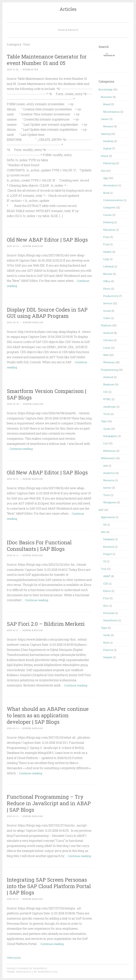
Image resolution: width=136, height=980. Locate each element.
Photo (107, 289)
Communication (113, 200)
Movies (108, 274)
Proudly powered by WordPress (27, 968)
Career (105, 119)
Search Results (68, 30)
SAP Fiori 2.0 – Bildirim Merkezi (47, 624)
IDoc (106, 606)
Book (106, 193)
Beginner (109, 384)
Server (107, 488)
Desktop (108, 141)
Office (107, 281)
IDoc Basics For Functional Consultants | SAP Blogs (40, 545)
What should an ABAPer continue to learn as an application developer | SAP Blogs (49, 715)
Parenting (109, 163)
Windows (109, 362)
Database (109, 539)
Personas (109, 613)
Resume (108, 126)
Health (107, 252)
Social (107, 311)
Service (108, 303)
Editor (107, 591)
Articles (68, 9)
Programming (109, 370)
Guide (107, 429)
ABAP (107, 576)
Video (107, 318)
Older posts (14, 957)
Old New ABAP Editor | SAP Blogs (48, 240)
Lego (106, 259)
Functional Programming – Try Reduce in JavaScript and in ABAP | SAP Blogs (46, 803)
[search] (110, 55)
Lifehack (108, 266)
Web (106, 355)
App (106, 178)
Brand (107, 104)
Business (106, 97)
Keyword (109, 547)
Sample (108, 657)
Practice (108, 650)
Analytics (109, 473)
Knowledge (106, 89)
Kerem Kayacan (33, 246)
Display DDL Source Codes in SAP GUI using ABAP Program (48, 313)
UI (105, 561)
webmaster (30, 69)
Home (105, 156)
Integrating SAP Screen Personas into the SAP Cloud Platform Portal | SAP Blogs (48, 886)
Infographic (110, 436)
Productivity (111, 296)
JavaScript (110, 407)
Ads (106, 466)
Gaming (106, 134)
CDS (106, 584)
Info (103, 171)
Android (108, 333)
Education (109, 230)
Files (106, 237)
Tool (104, 569)
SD (105, 525)
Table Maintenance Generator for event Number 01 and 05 (47, 60)
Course (107, 215)
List (106, 443)
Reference (109, 451)
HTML (107, 399)
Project (108, 554)
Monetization (111, 112)
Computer (109, 207)
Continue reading (22, 449)
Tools (107, 414)
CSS (106, 392)
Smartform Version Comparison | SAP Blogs (48, 394)
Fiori (106, 598)
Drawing (108, 222)
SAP (101, 510)
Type (104, 421)
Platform (106, 325)
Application (108, 517)
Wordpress (110, 502)
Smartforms (110, 620)
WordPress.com (48, 971)
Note (106, 643)
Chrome (108, 340)
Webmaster (108, 458)
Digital (107, 148)
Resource (109, 480)
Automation (110, 185)
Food (106, 244)
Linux (107, 348)
